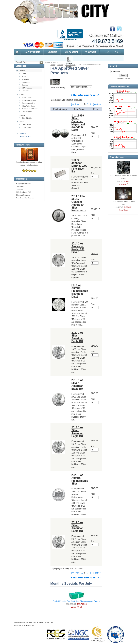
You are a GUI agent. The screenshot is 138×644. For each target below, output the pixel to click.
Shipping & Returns (23, 183)
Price (96, 109)
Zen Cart (50, 622)
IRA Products (27, 88)
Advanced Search (51, 62)
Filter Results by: (58, 87)
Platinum (25, 79)
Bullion (22, 71)
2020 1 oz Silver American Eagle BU (77, 337)
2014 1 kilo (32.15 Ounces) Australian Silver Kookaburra (79, 203)
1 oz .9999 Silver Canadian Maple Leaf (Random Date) (78, 123)
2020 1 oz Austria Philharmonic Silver (80, 479)
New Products (32, 52)
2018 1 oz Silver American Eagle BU (77, 432)
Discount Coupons (23, 195)
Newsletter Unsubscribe (25, 198)
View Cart (91, 52)
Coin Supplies (27, 112)
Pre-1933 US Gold (29, 100)
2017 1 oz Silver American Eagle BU (77, 527)
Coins (22, 94)
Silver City (32, 622)
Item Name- (80, 109)
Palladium (26, 82)
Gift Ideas (26, 91)
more (28, 145)
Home (53, 65)
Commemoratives (28, 103)
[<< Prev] (75, 104)
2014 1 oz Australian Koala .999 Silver (78, 248)
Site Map (19, 189)
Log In (107, 52)
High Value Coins (28, 106)
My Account (71, 52)
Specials (52, 52)
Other (22, 122)
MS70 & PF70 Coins (30, 109)
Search (113, 66)
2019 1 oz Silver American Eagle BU (77, 384)
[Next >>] (97, 104)
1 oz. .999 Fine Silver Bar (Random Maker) (123, 176)
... (82, 104)
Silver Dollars (27, 97)
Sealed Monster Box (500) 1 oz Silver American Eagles (76, 601)
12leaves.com (29, 625)
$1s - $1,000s (27, 118)
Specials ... (24, 133)
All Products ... (25, 136)
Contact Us (20, 186)
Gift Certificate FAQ (24, 192)
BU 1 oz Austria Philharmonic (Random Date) (80, 291)
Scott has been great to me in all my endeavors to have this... (29, 162)
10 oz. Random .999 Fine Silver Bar (123, 202)
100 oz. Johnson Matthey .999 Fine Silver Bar (79, 166)
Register (118, 52)
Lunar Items (26, 127)
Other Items (26, 125)
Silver (24, 76)
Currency (23, 115)
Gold (24, 74)
